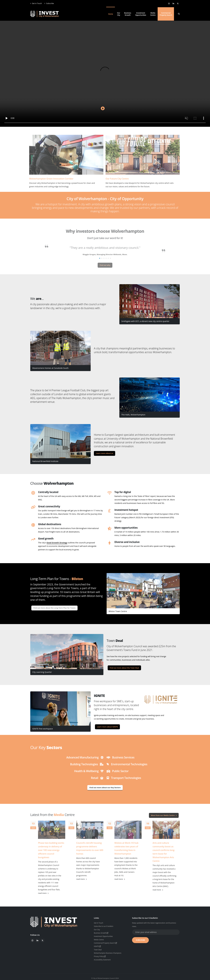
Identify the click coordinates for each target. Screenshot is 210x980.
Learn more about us (105, 453)
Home (111, 14)
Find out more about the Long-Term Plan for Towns (54, 608)
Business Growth (128, 14)
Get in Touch (36, 3)
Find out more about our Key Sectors (105, 788)
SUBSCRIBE (140, 940)
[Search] (179, 14)
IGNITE (98, 945)
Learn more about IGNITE (107, 727)
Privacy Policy (100, 955)
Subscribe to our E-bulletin (104, 926)
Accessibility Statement (103, 958)
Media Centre (153, 14)
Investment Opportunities (141, 14)
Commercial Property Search (166, 14)
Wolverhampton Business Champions (109, 952)
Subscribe (49, 3)
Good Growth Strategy (57, 543)
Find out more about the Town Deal (124, 668)
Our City (119, 14)
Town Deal (98, 948)
